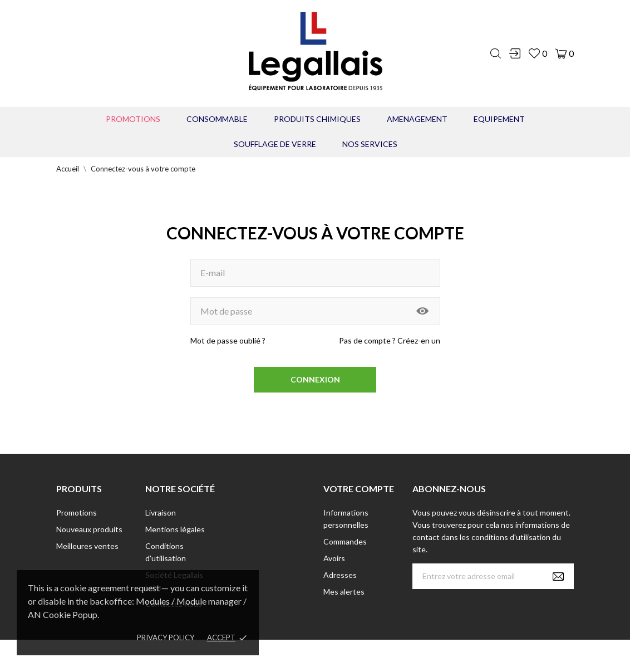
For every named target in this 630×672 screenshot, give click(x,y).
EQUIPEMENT (499, 119)
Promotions (133, 119)
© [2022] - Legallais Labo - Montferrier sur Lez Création (294, 656)
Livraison (161, 512)
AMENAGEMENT (417, 119)
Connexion (315, 379)
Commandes (345, 541)
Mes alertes (344, 592)
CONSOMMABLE (217, 119)
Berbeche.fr (411, 656)
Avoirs (334, 558)
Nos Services (370, 144)
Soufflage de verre (275, 144)
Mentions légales (175, 529)
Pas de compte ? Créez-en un (390, 340)
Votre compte (359, 489)
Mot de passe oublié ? (228, 340)
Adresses (340, 575)
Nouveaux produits (89, 529)
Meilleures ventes (87, 546)
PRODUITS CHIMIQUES (317, 119)
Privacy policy (166, 637)
